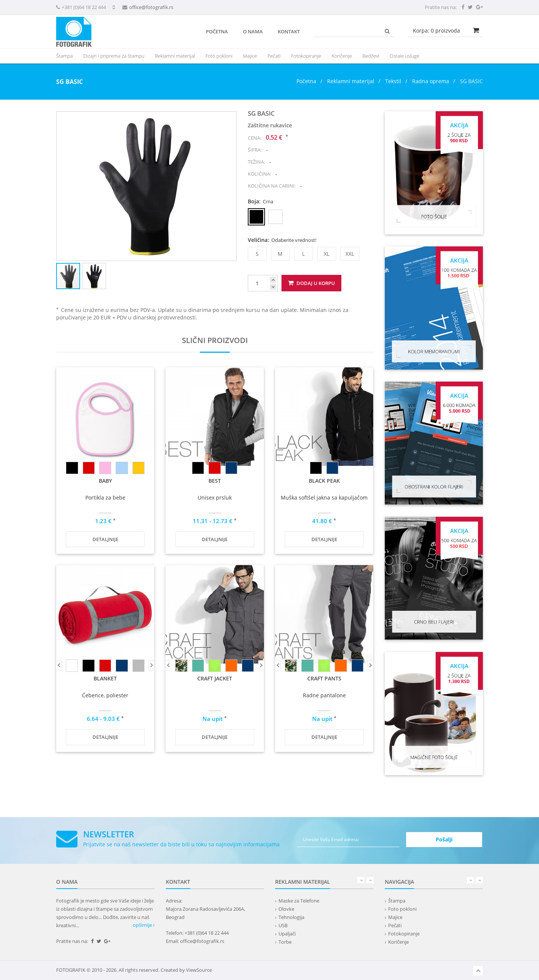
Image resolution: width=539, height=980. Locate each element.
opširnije (144, 925)
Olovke (286, 909)
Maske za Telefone (299, 901)
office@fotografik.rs (151, 7)
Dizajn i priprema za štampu (114, 56)
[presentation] (175, 56)
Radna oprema (431, 81)
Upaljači (287, 934)
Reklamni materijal (351, 81)
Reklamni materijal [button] (175, 56)
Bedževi (371, 56)
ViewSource (199, 970)
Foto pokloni (219, 56)
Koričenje (342, 56)
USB (283, 925)
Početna (217, 31)
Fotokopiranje (306, 56)
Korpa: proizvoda (436, 31)
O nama (253, 31)
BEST (215, 481)
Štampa (397, 901)
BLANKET (105, 678)
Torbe (285, 942)
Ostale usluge (404, 56)
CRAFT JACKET (215, 678)
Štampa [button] (64, 56)
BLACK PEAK (324, 481)
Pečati (274, 56)
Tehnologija (291, 917)
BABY (105, 481)
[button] (229, 118)
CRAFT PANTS (324, 678)
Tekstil (393, 81)
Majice (250, 56)
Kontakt (289, 31)
